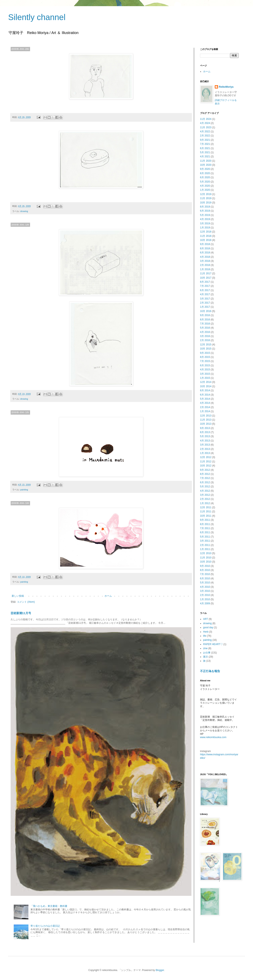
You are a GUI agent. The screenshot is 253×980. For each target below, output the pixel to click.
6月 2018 (205, 253)
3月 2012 (205, 495)
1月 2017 (205, 307)
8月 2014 (205, 390)
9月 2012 (205, 470)
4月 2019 (205, 219)
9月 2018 (205, 244)
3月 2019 (205, 223)
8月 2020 (205, 173)
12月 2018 (206, 232)
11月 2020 (206, 161)
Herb (206, 632)
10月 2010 (206, 562)
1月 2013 (205, 453)
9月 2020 (205, 169)
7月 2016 (205, 324)
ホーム (108, 596)
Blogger (160, 970)
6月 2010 (205, 578)
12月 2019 (206, 194)
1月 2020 (205, 190)
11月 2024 (206, 119)
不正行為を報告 (210, 671)
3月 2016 (205, 336)
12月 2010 (206, 553)
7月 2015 (205, 361)
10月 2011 (206, 516)
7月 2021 (205, 144)
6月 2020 (205, 177)
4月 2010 (205, 587)
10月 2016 (206, 311)
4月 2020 (205, 186)
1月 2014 (205, 411)
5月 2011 (205, 537)
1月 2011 (205, 549)
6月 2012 (205, 482)
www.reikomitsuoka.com (213, 737)
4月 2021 (205, 157)
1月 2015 (205, 378)
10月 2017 (206, 278)
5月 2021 (205, 152)
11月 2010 (206, 558)
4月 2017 (205, 294)
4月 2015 (205, 370)
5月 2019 (205, 215)
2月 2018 (205, 265)
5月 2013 (205, 436)
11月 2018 (206, 236)
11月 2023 (206, 127)
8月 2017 (205, 282)
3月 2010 (205, 591)
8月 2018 (205, 248)
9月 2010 (205, 566)
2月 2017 (205, 303)
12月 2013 (206, 416)
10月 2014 (206, 386)
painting (24, 490)
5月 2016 (205, 328)
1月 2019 (205, 228)
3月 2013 (205, 445)
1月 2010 (205, 599)
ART (206, 619)
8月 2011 (205, 524)
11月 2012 (206, 462)
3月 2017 (205, 299)
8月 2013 (205, 432)
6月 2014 (205, 395)
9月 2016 (205, 315)
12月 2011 (206, 507)
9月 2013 (205, 428)
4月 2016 (205, 332)
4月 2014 (205, 403)
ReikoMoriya (226, 87)
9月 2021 (205, 140)
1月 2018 (205, 269)
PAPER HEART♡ (213, 644)
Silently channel (37, 17)
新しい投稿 (18, 596)
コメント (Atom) (26, 602)
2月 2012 (205, 499)
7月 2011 (205, 528)
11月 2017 (206, 273)
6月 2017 (205, 290)
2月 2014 (205, 407)
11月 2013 (206, 420)
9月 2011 (205, 520)
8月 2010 (205, 570)
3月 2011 (205, 541)
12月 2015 (206, 345)
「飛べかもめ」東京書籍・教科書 (49, 906)
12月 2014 (206, 382)
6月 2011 (205, 532)
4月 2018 (205, 257)
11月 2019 (206, 198)
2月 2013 (205, 449)
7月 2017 (205, 286)
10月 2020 (206, 165)
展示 (206, 657)
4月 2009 (205, 603)
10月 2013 (206, 424)
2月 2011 (205, 545)
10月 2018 (206, 240)
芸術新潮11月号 (21, 613)
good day (208, 627)
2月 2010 (205, 595)
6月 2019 (205, 211)
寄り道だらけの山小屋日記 (45, 926)
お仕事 (207, 653)
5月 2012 (205, 487)
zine (205, 648)
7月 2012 (205, 478)
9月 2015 (205, 353)
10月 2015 (206, 349)
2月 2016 (205, 340)
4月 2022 (205, 132)
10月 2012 (206, 466)
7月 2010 (205, 574)
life (205, 636)
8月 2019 (205, 207)
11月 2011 (206, 512)
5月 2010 (205, 583)
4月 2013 (205, 441)
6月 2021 (205, 148)
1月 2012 (205, 503)
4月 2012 (205, 491)
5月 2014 (205, 399)
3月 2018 (205, 261)
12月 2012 (206, 457)
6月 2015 (205, 365)
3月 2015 (205, 374)
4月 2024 (205, 123)
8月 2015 (205, 357)
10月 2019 (206, 203)
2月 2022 (205, 136)
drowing (24, 211)
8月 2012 (205, 474)
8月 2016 (205, 320)
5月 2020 (205, 182)
